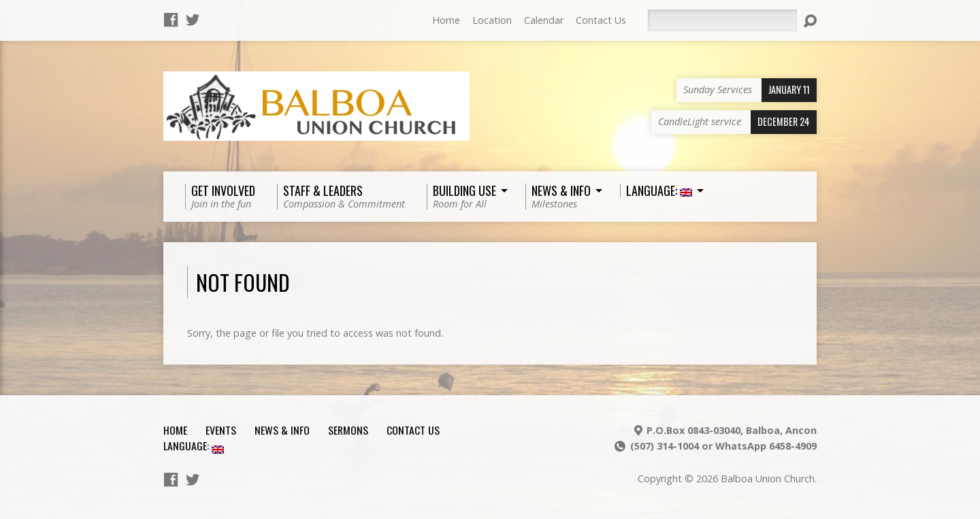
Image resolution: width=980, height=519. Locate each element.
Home (446, 20)
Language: (194, 446)
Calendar (544, 20)
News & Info (282, 430)
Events (221, 430)
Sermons (348, 430)
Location (492, 20)
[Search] (722, 20)
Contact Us (601, 20)
